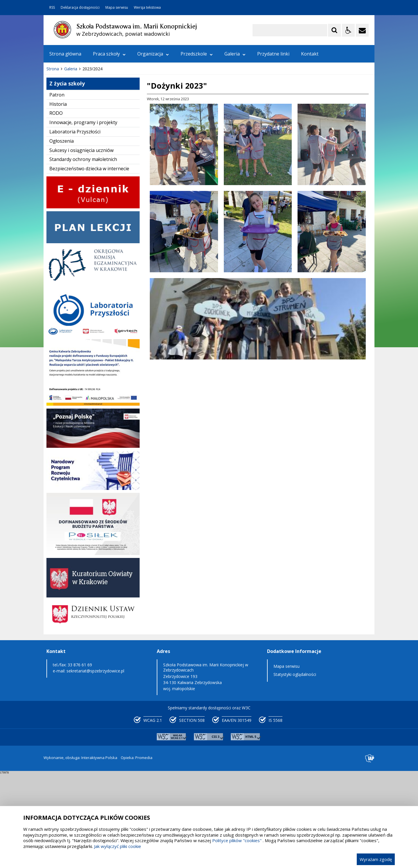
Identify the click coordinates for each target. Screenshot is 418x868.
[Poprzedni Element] (71, 146)
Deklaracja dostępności (80, 8)
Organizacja (153, 54)
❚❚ (55, 145)
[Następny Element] (86, 146)
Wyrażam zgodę (376, 859)
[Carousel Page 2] (106, 145)
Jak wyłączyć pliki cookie (118, 846)
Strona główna (65, 54)
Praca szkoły (109, 54)
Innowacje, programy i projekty (83, 216)
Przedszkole (197, 54)
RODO (56, 207)
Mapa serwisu (117, 8)
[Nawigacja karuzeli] (78, 146)
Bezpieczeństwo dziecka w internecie (89, 263)
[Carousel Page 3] (111, 145)
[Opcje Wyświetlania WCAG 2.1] (348, 30)
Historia (58, 198)
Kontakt (310, 54)
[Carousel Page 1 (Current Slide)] (100, 145)
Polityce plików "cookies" (237, 840)
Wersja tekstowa (147, 8)
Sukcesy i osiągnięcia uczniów (81, 244)
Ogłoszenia (62, 235)
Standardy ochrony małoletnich (83, 253)
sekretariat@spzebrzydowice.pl (95, 765)
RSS (52, 8)
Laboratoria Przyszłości (75, 226)
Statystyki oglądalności (295, 768)
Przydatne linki (273, 54)
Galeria (235, 54)
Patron (57, 189)
